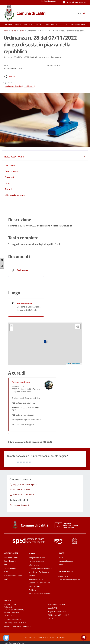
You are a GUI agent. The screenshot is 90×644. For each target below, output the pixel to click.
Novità (13, 31)
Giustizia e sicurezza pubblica (39, 583)
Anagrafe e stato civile (37, 558)
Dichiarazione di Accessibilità (59, 615)
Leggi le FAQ (53, 608)
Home (6, 31)
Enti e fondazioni (10, 568)
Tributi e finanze (35, 586)
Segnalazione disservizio (57, 612)
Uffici (5, 565)
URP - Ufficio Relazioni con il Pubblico (17, 626)
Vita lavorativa (34, 565)
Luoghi (6, 579)
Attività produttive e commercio (40, 568)
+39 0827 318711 (10, 616)
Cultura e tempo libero (37, 561)
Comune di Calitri (31, 13)
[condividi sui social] (9, 76)
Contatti (7, 601)
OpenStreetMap (77, 364)
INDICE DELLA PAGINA (14, 157)
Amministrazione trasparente (69, 580)
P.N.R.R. (51, 619)
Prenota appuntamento (57, 604)
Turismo (32, 576)
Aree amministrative (11, 557)
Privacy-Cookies (30, 637)
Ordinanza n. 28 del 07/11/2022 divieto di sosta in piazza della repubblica (56, 31)
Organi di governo (10, 561)
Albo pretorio (63, 576)
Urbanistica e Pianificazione (39, 572)
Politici (6, 572)
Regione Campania (49, 1)
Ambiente (32, 590)
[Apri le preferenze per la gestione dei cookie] (6, 638)
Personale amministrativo (13, 575)
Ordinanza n (23, 270)
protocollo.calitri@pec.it (12, 619)
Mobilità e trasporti (36, 579)
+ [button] (11, 326)
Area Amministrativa (21, 382)
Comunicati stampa (66, 561)
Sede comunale (24, 303)
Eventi (61, 565)
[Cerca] (84, 13)
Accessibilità (61, 637)
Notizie (21, 31)
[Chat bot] (84, 638)
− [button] (11, 329)
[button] (75, 2)
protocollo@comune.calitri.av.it (15, 623)
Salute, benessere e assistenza (40, 594)
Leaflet (68, 364)
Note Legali (42, 637)
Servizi (32, 553)
